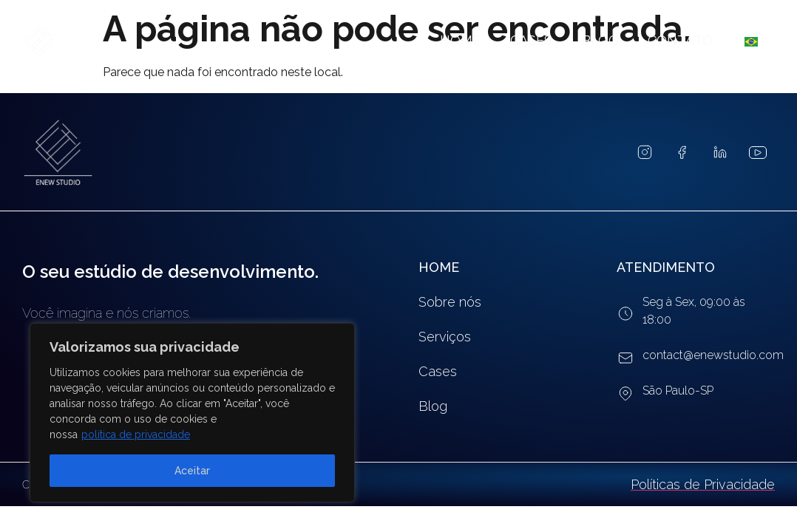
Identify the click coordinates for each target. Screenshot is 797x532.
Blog (600, 40)
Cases (531, 40)
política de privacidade (136, 434)
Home (460, 40)
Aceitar (192, 471)
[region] (192, 413)
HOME (439, 267)
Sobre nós (450, 302)
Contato (680, 40)
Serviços (445, 337)
